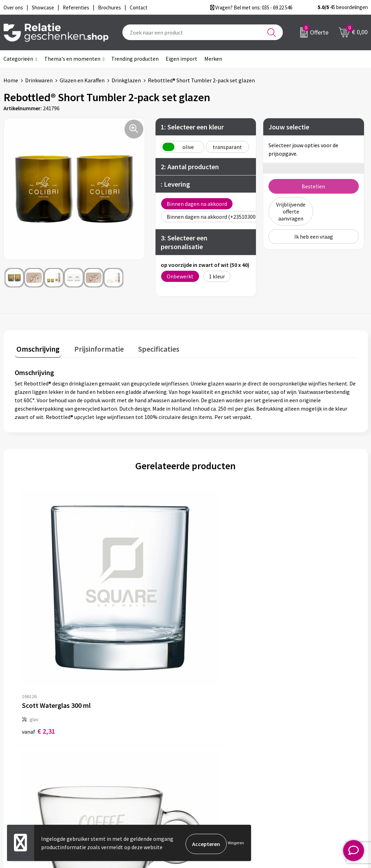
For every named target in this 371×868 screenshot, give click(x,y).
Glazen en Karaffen (82, 80)
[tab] (36, 348)
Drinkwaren (39, 80)
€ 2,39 (124, 604)
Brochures (208, 761)
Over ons (117, 738)
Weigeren (236, 844)
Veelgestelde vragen (131, 761)
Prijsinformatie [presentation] (93, 347)
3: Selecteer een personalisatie (184, 242)
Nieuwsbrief (121, 749)
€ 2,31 (39, 604)
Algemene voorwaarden (313, 738)
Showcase (208, 749)
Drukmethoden (125, 772)
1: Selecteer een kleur (192, 127)
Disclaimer (298, 761)
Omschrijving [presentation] (36, 347)
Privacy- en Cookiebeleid (314, 749)
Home (11, 80)
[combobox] (203, 32)
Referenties (210, 772)
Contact (206, 738)
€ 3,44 (295, 604)
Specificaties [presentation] (149, 347)
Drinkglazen (126, 80)
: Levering (175, 184)
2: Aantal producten (190, 167)
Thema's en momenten (72, 59)
